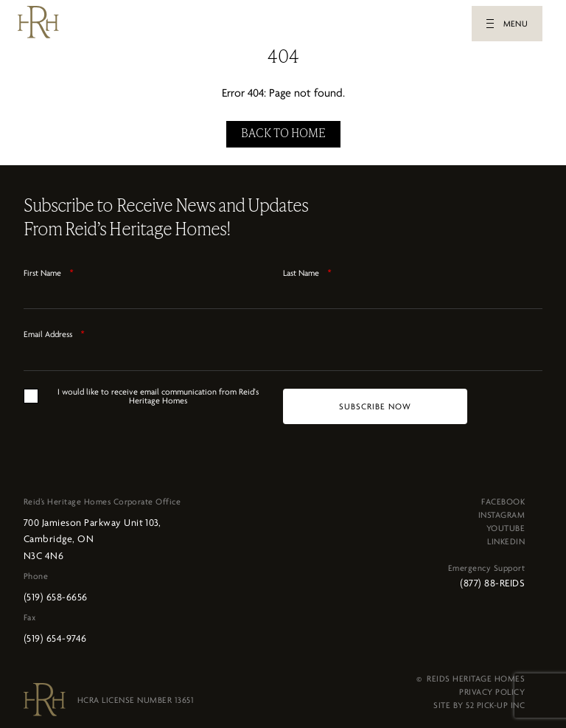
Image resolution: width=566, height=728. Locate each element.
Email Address (54, 330)
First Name (49, 268)
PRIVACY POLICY (492, 687)
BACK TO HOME (283, 130)
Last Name (307, 268)
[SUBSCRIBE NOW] (375, 402)
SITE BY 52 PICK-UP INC (479, 701)
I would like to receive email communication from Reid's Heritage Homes (158, 392)
